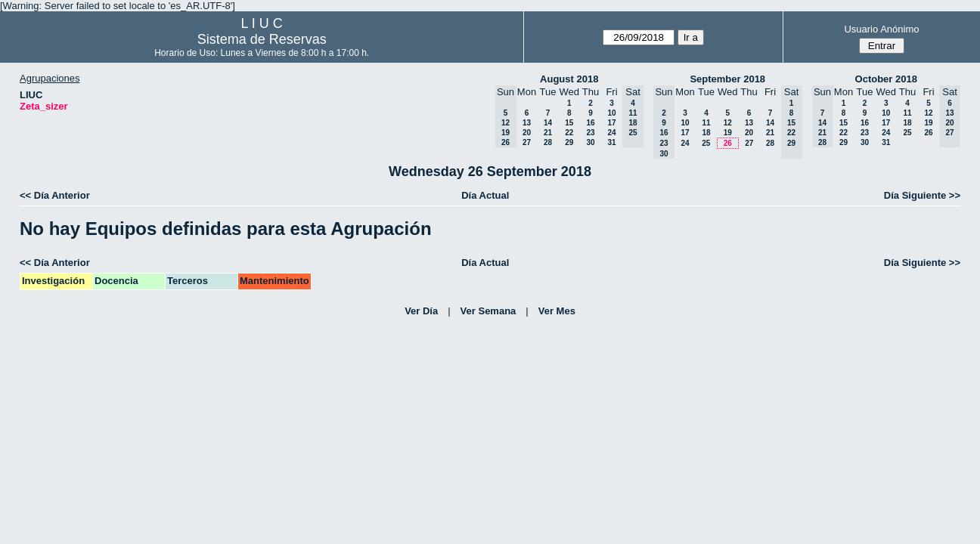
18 (706, 133)
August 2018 (569, 79)
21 (548, 133)
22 (569, 133)
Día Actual (485, 195)
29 (569, 142)
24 (611, 133)
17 (611, 123)
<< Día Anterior (55, 195)
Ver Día (421, 311)
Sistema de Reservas (262, 39)
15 (569, 123)
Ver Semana (488, 311)
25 (706, 143)
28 (548, 142)
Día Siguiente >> (922, 195)
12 (728, 123)
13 (527, 123)
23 (590, 133)
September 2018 (727, 79)
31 (611, 142)
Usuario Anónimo (881, 29)
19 (728, 133)
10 (611, 113)
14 (548, 123)
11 (706, 123)
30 (590, 142)
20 (527, 133)
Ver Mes (557, 311)
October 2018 (886, 79)
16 (590, 123)
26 (728, 143)
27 (527, 142)
